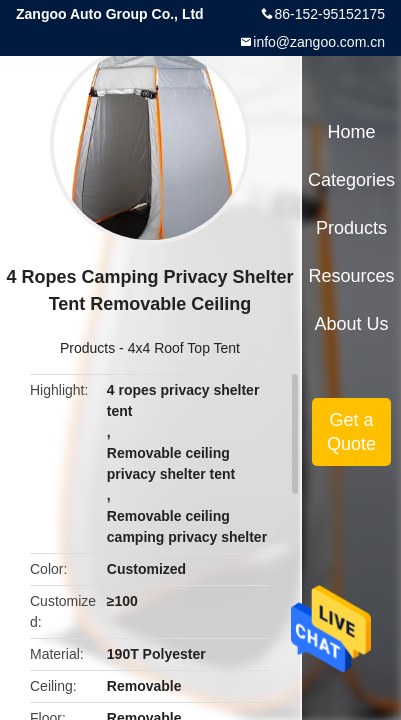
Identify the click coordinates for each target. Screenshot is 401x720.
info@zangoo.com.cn (319, 42)
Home (352, 132)
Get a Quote (351, 432)
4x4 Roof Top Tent (184, 348)
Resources (352, 276)
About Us (352, 324)
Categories (351, 180)
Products (87, 348)
